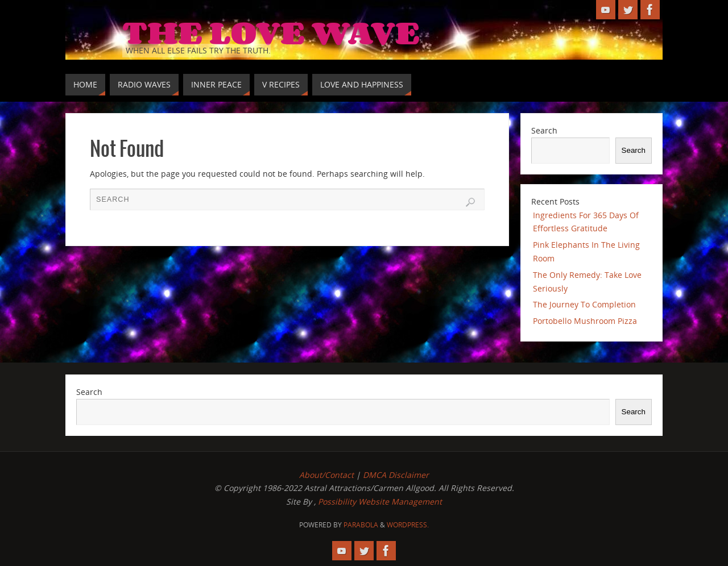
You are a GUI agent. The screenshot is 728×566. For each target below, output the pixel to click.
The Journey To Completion (584, 304)
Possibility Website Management (380, 502)
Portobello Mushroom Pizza (585, 321)
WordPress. (408, 525)
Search (544, 130)
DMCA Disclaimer (396, 475)
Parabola (361, 525)
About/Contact (326, 475)
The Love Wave (271, 32)
